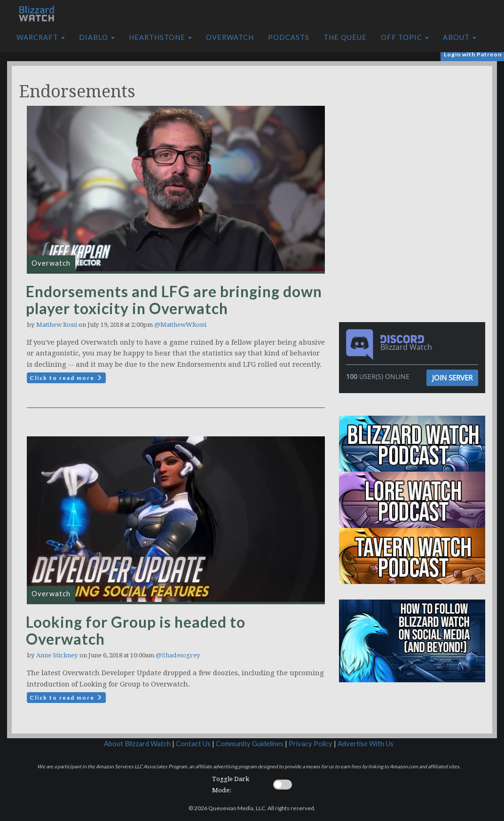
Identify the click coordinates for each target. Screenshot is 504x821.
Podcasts (289, 37)
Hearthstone (160, 37)
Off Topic (405, 37)
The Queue (345, 37)
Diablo (97, 37)
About (460, 37)
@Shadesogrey (178, 655)
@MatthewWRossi (180, 325)
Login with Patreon (473, 54)
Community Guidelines (250, 744)
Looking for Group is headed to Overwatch (136, 630)
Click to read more (66, 378)
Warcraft (41, 37)
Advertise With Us (366, 744)
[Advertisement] (415, 132)
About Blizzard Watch (137, 744)
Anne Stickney (57, 655)
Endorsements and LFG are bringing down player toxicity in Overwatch (174, 300)
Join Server (452, 378)
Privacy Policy (311, 744)
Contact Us (193, 744)
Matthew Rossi (57, 325)
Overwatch (230, 37)
